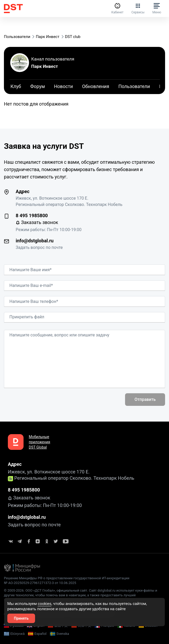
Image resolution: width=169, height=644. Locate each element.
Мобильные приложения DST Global (40, 442)
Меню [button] (157, 8)
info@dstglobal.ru (35, 241)
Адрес (23, 191)
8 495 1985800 (32, 215)
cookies (44, 604)
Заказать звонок (37, 222)
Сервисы (138, 8)
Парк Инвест (44, 66)
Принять (21, 618)
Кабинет (117, 8)
